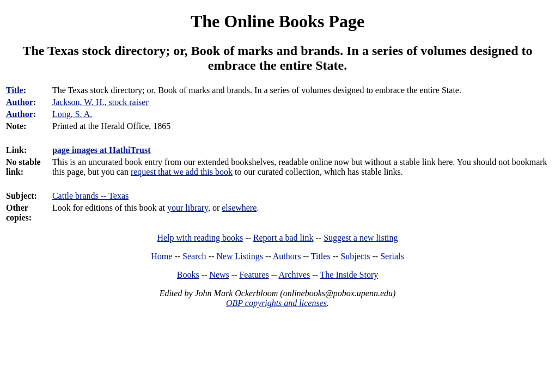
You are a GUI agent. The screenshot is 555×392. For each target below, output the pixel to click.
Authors (287, 256)
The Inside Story (349, 275)
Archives (294, 275)
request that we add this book (182, 172)
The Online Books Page (277, 21)
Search (194, 256)
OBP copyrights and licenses (276, 303)
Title (15, 90)
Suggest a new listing (361, 238)
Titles (321, 256)
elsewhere (239, 208)
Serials (392, 256)
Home (161, 256)
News (219, 275)
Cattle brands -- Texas (90, 196)
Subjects (355, 256)
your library (188, 208)
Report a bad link (283, 238)
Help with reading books (200, 238)
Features (254, 275)
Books (188, 275)
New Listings (240, 256)
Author (20, 102)
